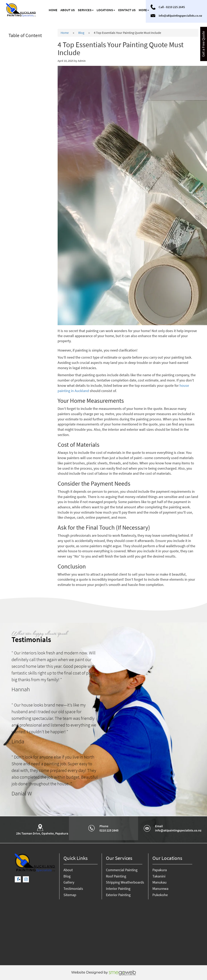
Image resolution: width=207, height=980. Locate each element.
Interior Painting (118, 889)
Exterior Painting (118, 895)
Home (53, 10)
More (144, 10)
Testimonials (73, 889)
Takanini (159, 876)
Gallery (69, 882)
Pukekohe (160, 895)
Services (86, 10)
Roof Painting (116, 876)
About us (68, 10)
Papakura (160, 870)
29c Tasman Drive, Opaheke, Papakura (42, 833)
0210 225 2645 (175, 7)
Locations (106, 10)
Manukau (159, 882)
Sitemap (70, 895)
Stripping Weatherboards (125, 882)
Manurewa (160, 889)
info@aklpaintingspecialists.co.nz (180, 15)
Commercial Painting (122, 870)
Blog (81, 33)
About (68, 870)
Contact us (127, 10)
